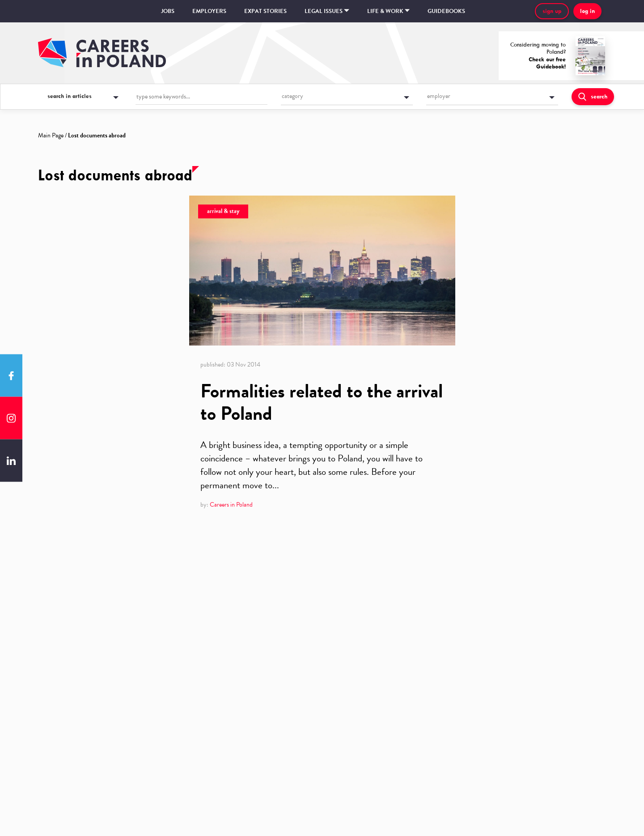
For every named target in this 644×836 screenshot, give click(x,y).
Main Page (51, 135)
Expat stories (265, 11)
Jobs (168, 11)
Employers (209, 11)
